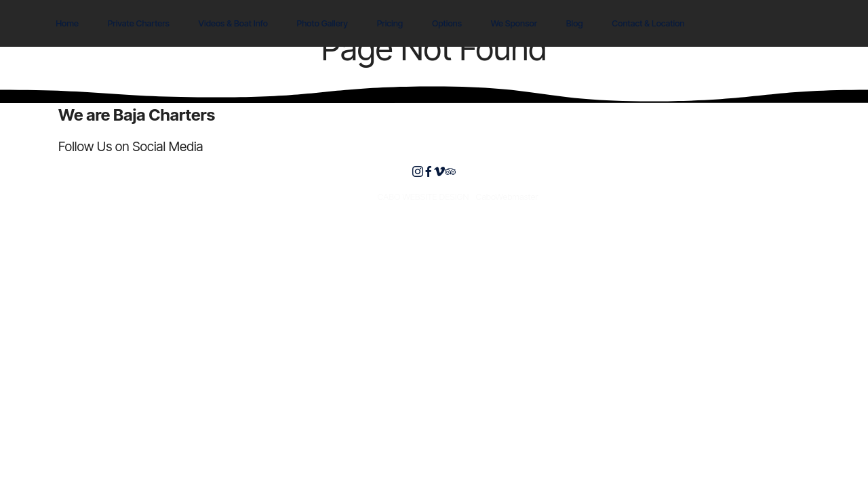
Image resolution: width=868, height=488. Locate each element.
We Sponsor (514, 23)
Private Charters (139, 23)
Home (67, 23)
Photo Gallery (323, 23)
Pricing (390, 23)
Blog (575, 23)
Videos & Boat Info (233, 23)
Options (447, 23)
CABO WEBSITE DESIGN (423, 197)
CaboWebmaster (507, 197)
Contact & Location (648, 23)
